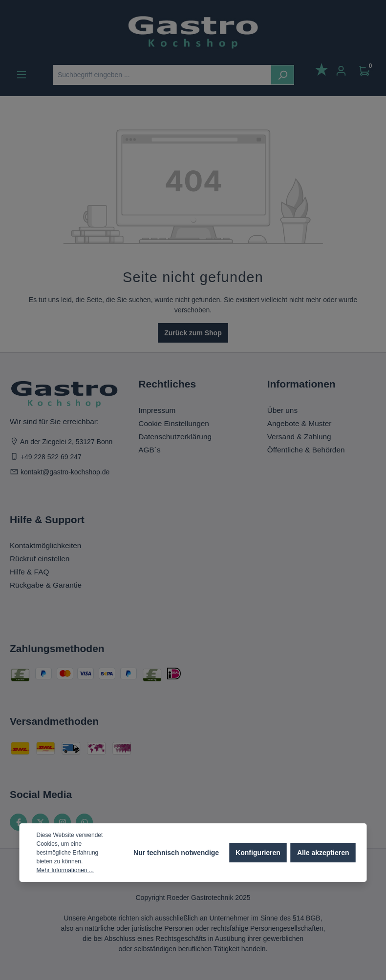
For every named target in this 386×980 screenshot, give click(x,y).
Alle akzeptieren (323, 853)
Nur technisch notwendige (176, 853)
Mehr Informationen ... (65, 870)
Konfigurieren (258, 853)
